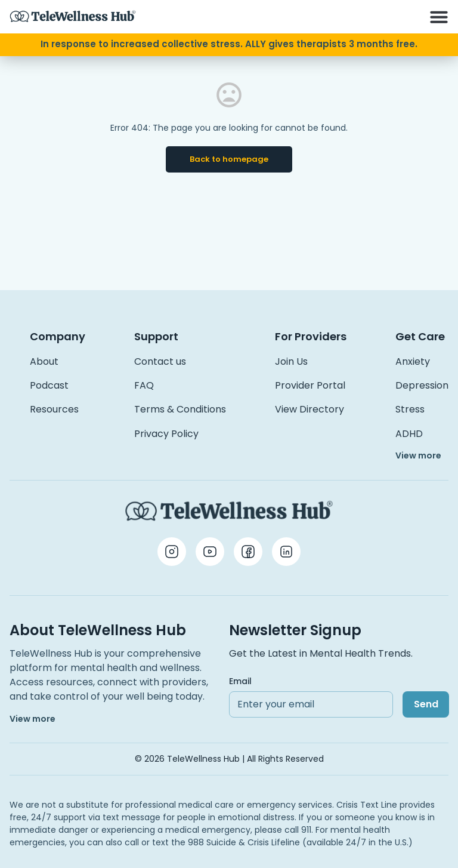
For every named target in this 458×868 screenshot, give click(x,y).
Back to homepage (229, 159)
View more (418, 455)
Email (240, 681)
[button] (439, 17)
